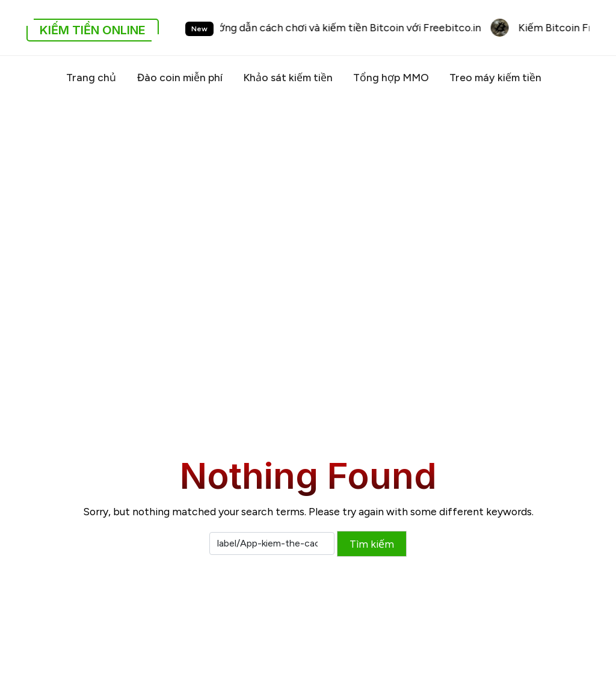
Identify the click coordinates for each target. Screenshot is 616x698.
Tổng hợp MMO (391, 77)
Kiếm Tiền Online (93, 30)
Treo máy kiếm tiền (495, 77)
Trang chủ (91, 77)
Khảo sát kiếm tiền (288, 77)
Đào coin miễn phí (180, 77)
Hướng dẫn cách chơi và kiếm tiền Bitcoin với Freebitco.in (346, 27)
